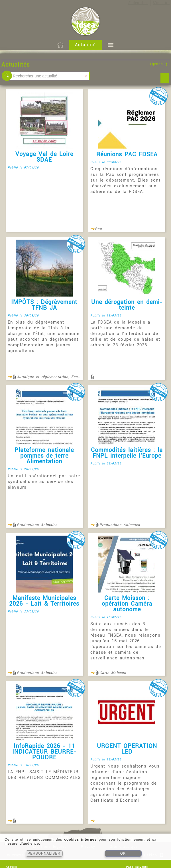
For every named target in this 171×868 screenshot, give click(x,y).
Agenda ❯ (159, 64)
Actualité (85, 45)
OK (123, 853)
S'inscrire (161, 3)
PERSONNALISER (44, 853)
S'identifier (138, 3)
